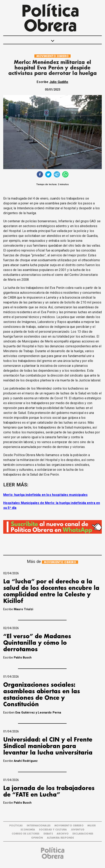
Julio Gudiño (59, 82)
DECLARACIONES (83, 834)
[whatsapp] (65, 175)
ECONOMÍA (28, 830)
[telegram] (57, 175)
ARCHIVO (63, 834)
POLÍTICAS (16, 826)
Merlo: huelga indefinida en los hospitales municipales (45, 495)
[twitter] (48, 175)
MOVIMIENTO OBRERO (53, 56)
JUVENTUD (78, 830)
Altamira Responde (60, 838)
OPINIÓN (37, 838)
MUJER (92, 826)
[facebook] (40, 175)
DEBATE (48, 834)
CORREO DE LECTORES (26, 834)
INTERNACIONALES (39, 826)
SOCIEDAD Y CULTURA (53, 830)
